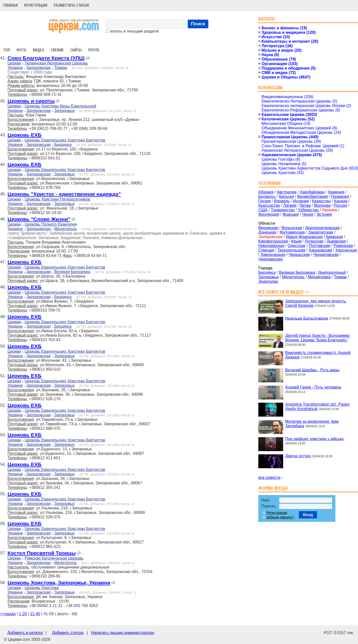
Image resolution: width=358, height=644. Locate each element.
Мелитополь (66, 229)
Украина (15, 68)
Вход (308, 515)
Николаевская (271, 246)
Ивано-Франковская (304, 237)
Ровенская (343, 246)
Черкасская (299, 255)
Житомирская (292, 232)
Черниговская (326, 255)
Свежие (57, 50)
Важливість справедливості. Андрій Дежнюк (318, 355)
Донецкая (267, 232)
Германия (340, 197)
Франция (291, 214)
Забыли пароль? (280, 517)
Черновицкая (270, 259)
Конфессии (270, 88)
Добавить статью (68, 633)
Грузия (264, 201)
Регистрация (36, 5)
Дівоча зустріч (298, 456)
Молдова (322, 205)
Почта (94, 50)
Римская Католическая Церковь (54, 558)
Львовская (336, 241)
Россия (340, 205)
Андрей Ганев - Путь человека (313, 387)
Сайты (76, 50)
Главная (10, 5)
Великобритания (313, 197)
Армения (336, 192)
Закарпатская (321, 232)
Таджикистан (283, 210)
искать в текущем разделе (132, 31)
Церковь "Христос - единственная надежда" (64, 194)
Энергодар (268, 281)
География (269, 183)
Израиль (282, 201)
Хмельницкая (273, 255)
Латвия (290, 205)
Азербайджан (312, 192)
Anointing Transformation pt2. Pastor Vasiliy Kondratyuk (317, 407)
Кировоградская (273, 241)
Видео (39, 50)
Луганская (314, 241)
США (263, 210)
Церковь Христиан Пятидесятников (57, 199)
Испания (301, 201)
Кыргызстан (269, 205)
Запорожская (38, 68)
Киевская (334, 237)
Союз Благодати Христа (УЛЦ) (46, 58)
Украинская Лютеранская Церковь (56, 63)
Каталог (267, 19)
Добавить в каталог (25, 633)
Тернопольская (291, 250)
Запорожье (64, 111)
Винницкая (268, 228)
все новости (269, 478)
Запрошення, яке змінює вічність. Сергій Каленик (316, 303)
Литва (305, 205)
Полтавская (320, 246)
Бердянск (63, 145)
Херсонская (346, 250)
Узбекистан (308, 210)
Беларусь (267, 197)
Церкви (14, 63)
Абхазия (266, 192)
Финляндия (269, 214)
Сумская (266, 250)
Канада (341, 201)
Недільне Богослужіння (307, 318)
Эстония (324, 214)
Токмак (61, 68)
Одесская (296, 246)
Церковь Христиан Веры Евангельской (60, 106)
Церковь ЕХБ (24, 135)
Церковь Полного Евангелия (51, 224)
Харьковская (320, 250)
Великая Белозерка (72, 272)
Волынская (292, 228)
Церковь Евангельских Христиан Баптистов (65, 140)
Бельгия (286, 197)
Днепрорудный (332, 272)
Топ (7, 50)
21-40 (35, 614)
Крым (296, 241)
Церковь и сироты (31, 101)
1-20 (23, 614)
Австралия (287, 192)
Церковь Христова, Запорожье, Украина (59, 583)
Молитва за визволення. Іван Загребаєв (312, 424)
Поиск (198, 24)
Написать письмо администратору (123, 633)
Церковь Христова (42, 588)
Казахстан (321, 201)
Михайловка (319, 277)
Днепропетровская (322, 228)
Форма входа (273, 488)
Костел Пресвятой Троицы (42, 553)
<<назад (8, 614)
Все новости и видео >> (284, 292)
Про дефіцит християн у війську (314, 439)
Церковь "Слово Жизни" (39, 219)
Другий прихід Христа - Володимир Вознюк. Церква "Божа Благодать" (317, 338)
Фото (21, 50)
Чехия (308, 214)
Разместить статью (71, 5)
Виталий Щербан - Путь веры (312, 370)
